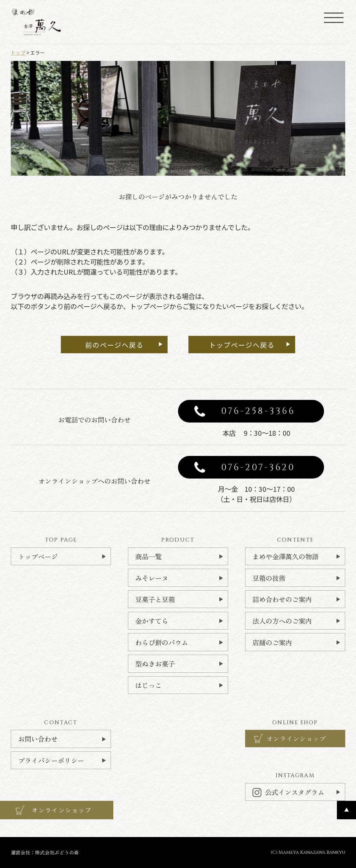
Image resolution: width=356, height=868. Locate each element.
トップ (18, 53)
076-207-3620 (258, 467)
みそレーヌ (152, 578)
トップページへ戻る (242, 345)
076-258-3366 (258, 411)
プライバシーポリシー (51, 760)
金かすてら (152, 621)
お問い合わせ (38, 739)
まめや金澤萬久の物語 (285, 556)
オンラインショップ (296, 738)
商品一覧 (148, 556)
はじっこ (148, 685)
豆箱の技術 (269, 578)
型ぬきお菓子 (155, 664)
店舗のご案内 (272, 642)
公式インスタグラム (288, 792)
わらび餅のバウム (162, 642)
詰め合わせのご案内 (282, 599)
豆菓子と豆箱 (155, 599)
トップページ (38, 556)
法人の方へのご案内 (282, 621)
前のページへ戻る (114, 345)
